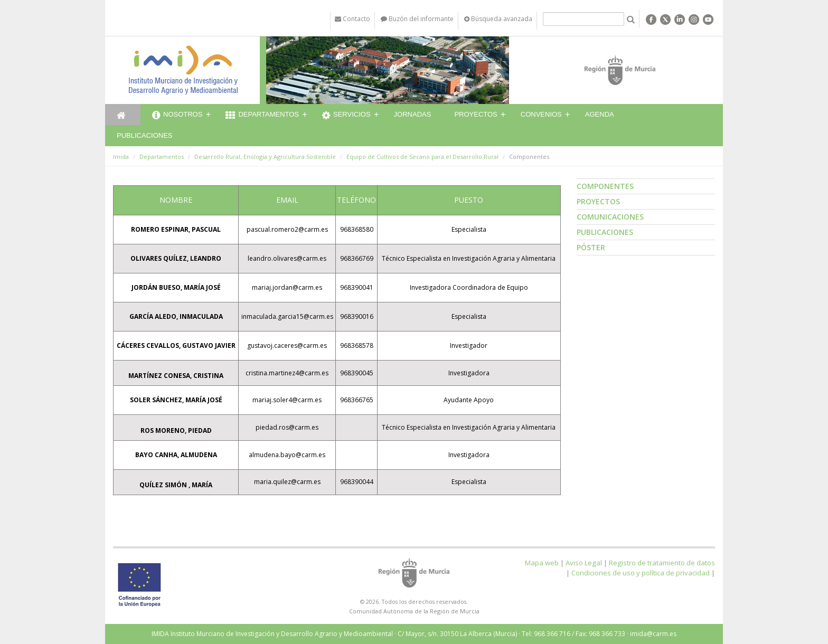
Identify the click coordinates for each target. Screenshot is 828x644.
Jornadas (413, 114)
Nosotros (177, 116)
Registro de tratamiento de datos (662, 563)
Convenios (541, 114)
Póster (591, 247)
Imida (121, 157)
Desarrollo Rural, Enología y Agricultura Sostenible (265, 157)
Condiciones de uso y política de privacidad (641, 573)
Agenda (600, 114)
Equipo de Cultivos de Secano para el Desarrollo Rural (422, 157)
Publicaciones (144, 135)
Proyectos (476, 114)
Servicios (346, 116)
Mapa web (542, 563)
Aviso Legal (584, 563)
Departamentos (262, 116)
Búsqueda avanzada (498, 19)
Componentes (605, 186)
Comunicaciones (610, 217)
